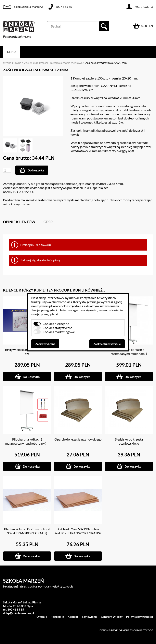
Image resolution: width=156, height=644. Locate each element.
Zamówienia (89, 617)
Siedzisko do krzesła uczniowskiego (129, 441)
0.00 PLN (147, 26)
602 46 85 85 (64, 7)
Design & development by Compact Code (126, 630)
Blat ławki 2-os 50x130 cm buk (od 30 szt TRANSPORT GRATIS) (78, 531)
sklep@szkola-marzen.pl (29, 7)
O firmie (42, 617)
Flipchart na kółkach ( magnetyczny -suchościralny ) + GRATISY (27, 443)
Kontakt (73, 617)
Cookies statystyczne (57, 328)
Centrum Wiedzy (112, 617)
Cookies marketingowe (59, 332)
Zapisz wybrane (45, 344)
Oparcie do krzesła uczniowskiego (78, 439)
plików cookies (62, 302)
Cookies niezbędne (56, 324)
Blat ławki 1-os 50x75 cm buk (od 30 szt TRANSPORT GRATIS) (27, 531)
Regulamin (57, 617)
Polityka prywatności (140, 617)
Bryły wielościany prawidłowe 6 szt (27, 352)
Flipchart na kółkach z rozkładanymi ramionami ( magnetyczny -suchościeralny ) (129, 354)
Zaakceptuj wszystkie (107, 344)
